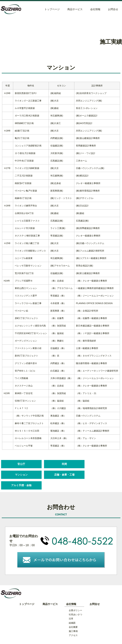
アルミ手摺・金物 (60, 475)
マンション (101, 464)
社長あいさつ (75, 604)
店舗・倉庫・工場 (20, 475)
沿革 (71, 608)
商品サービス (75, 9)
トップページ (52, 9)
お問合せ (113, 9)
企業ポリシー (75, 600)
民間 (60, 464)
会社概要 (73, 616)
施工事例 (73, 621)
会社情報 (95, 9)
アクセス (73, 625)
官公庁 (20, 464)
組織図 (72, 612)
